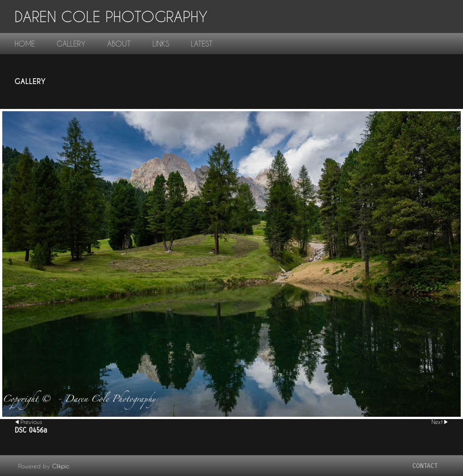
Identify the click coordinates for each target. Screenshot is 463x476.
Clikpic (61, 466)
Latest (202, 44)
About (119, 44)
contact (425, 466)
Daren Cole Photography (111, 16)
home (25, 44)
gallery (71, 44)
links (161, 44)
